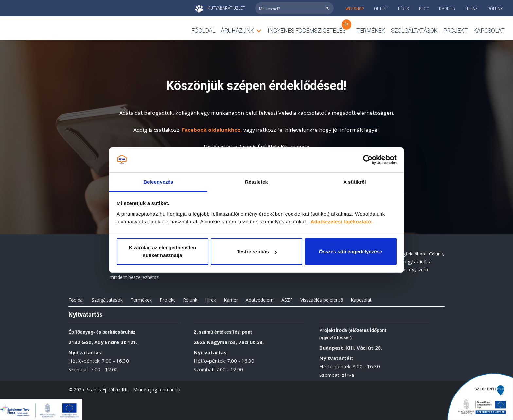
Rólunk (190, 300)
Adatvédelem (260, 300)
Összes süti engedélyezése (351, 251)
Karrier (231, 300)
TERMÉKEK (371, 31)
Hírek (404, 9)
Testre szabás (257, 251)
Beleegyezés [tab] (158, 182)
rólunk (495, 9)
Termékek (141, 300)
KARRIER (447, 9)
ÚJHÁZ (471, 9)
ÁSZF (287, 300)
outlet (381, 9)
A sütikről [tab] (355, 182)
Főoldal (203, 31)
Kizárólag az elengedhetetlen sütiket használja (163, 251)
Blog (424, 9)
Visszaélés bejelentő (322, 300)
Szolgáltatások (414, 31)
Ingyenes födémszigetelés (307, 29)
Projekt (456, 31)
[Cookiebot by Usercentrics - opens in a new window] (368, 160)
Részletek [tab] (256, 182)
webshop (355, 9)
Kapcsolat (489, 31)
